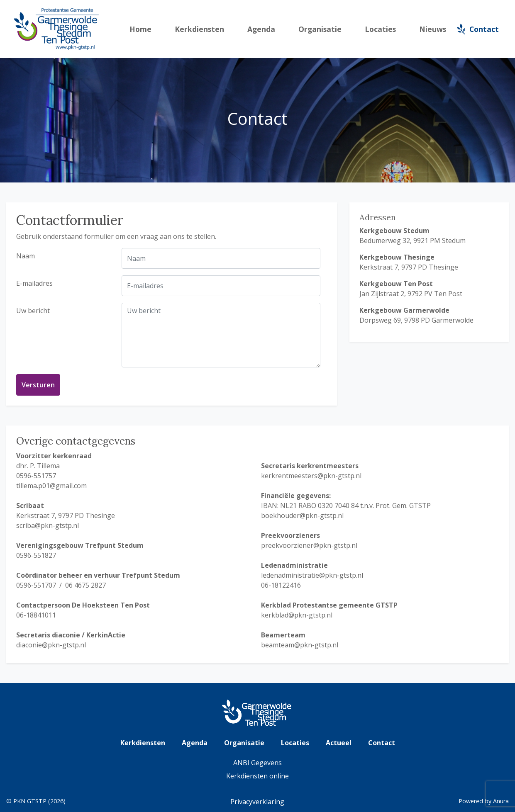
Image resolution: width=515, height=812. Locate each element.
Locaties (380, 29)
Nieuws (433, 29)
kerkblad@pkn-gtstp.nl (297, 615)
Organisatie (320, 29)
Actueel (339, 743)
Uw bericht (33, 311)
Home (140, 29)
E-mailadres (34, 283)
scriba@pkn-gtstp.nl (48, 525)
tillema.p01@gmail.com (51, 486)
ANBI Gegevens (257, 763)
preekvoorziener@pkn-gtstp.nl (309, 545)
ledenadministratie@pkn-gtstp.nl (312, 575)
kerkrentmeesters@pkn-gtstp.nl (311, 476)
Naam (26, 256)
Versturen (38, 385)
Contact (484, 29)
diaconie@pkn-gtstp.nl (51, 645)
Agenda (261, 29)
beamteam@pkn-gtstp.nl (300, 645)
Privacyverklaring (257, 802)
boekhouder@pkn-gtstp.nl (302, 515)
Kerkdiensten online (257, 776)
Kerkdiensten (199, 29)
